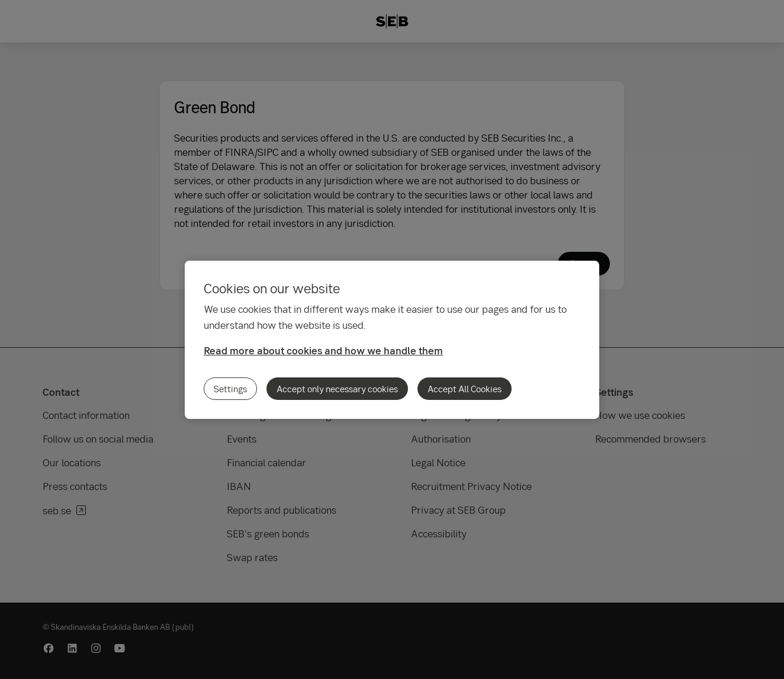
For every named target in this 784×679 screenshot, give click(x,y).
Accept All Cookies (465, 389)
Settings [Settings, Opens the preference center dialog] (230, 389)
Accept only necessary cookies (337, 389)
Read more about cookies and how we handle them (323, 350)
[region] (392, 340)
